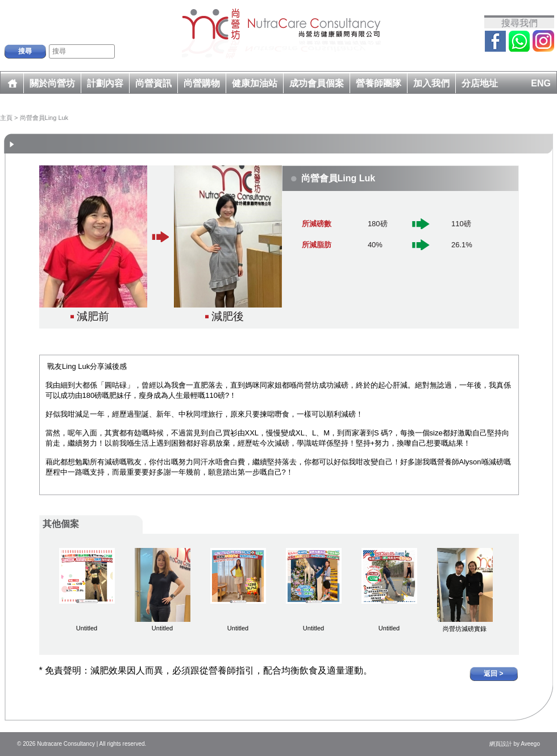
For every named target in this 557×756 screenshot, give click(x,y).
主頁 (6, 118)
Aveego (530, 744)
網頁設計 (501, 744)
